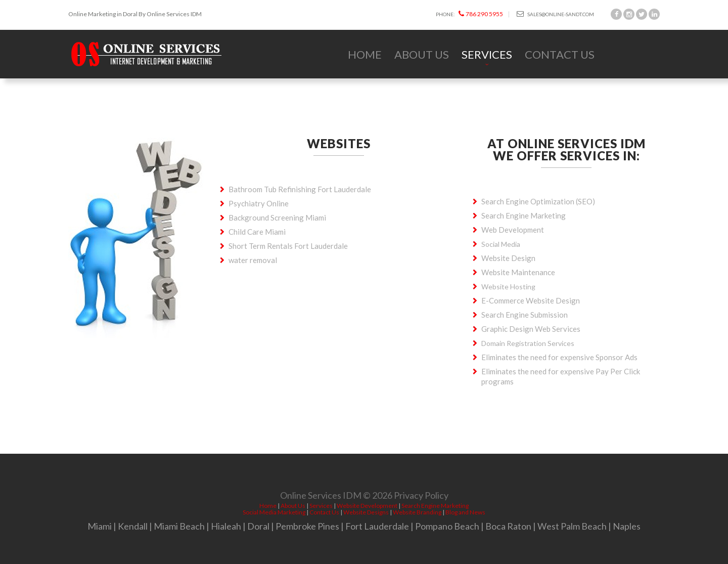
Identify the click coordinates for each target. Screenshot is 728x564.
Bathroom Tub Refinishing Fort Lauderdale (300, 189)
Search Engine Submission (525, 315)
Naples (627, 526)
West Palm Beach (572, 526)
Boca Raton (508, 526)
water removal (253, 260)
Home (365, 54)
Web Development (513, 230)
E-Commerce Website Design (531, 300)
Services (487, 54)
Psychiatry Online (259, 203)
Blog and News (465, 512)
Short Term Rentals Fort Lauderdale (288, 246)
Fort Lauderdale (377, 526)
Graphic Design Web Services (531, 329)
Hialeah (226, 526)
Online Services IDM (321, 497)
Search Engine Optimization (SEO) (538, 201)
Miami (100, 526)
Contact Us (560, 54)
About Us (422, 54)
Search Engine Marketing (524, 215)
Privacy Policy (421, 497)
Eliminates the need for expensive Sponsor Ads (559, 357)
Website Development (367, 506)
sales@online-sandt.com (555, 14)
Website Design (508, 258)
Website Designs (366, 512)
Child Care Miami (257, 232)
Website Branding (417, 512)
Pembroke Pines (307, 526)
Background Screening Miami (277, 218)
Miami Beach (179, 526)
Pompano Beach (447, 526)
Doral (258, 526)
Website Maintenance (518, 272)
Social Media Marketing (274, 512)
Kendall (133, 526)
